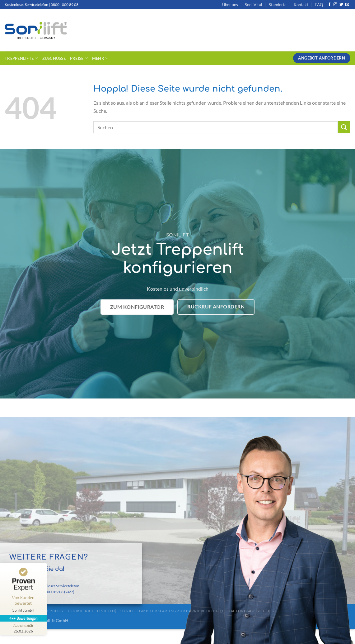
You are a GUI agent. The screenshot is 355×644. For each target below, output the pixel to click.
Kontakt (301, 5)
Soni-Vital (253, 5)
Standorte (278, 5)
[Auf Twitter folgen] (341, 5)
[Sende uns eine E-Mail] (347, 5)
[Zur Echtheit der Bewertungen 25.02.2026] (23, 628)
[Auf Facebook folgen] (329, 5)
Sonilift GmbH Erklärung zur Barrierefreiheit (172, 611)
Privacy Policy (48, 611)
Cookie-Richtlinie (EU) (92, 611)
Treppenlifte (21, 58)
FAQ (319, 5)
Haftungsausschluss (250, 611)
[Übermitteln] (344, 127)
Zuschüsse (54, 58)
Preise (79, 58)
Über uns (230, 5)
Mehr (100, 58)
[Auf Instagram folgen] (335, 5)
